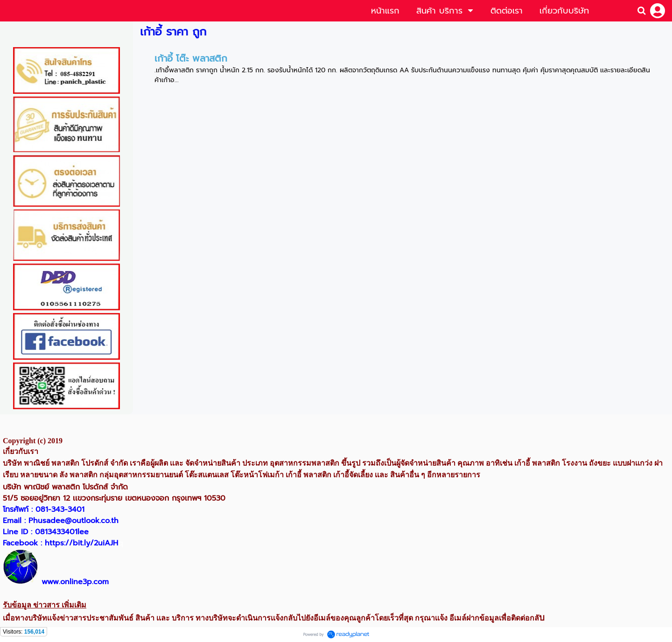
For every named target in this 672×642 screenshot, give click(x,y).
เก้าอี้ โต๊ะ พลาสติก (191, 58)
